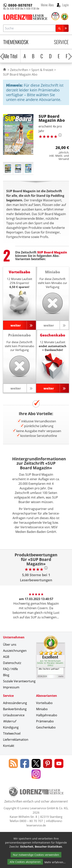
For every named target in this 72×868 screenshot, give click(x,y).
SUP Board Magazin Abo (20, 74)
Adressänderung (15, 703)
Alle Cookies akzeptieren (25, 862)
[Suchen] (62, 28)
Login (65, 5)
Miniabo (42, 709)
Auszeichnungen (15, 651)
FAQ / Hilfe (10, 669)
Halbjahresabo (47, 715)
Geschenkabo (46, 727)
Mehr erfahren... (55, 862)
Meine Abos (47, 5)
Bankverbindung (15, 709)
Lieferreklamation (16, 740)
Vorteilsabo (44, 703)
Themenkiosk (16, 42)
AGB (6, 657)
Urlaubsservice (14, 715)
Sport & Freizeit (42, 70)
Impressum (11, 687)
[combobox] (29, 28)
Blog (6, 675)
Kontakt (9, 746)
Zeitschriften (19, 70)
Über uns (10, 645)
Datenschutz (12, 663)
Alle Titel (10, 56)
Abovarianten (47, 696)
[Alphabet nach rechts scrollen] (70, 56)
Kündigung (11, 727)
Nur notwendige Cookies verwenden (36, 855)
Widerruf (9, 721)
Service (61, 42)
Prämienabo (45, 721)
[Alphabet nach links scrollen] (2, 56)
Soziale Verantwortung (19, 681)
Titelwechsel (12, 733)
